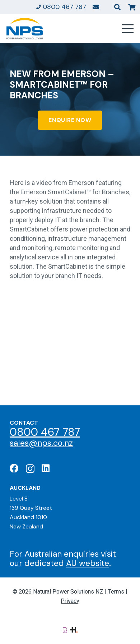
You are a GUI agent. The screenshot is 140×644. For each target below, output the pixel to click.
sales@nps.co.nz (41, 443)
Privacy (70, 601)
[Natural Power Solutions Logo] (25, 29)
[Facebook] (14, 468)
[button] (117, 7)
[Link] (96, 7)
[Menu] (128, 29)
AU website (88, 563)
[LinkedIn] (46, 468)
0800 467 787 (45, 432)
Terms (116, 592)
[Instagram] (30, 469)
